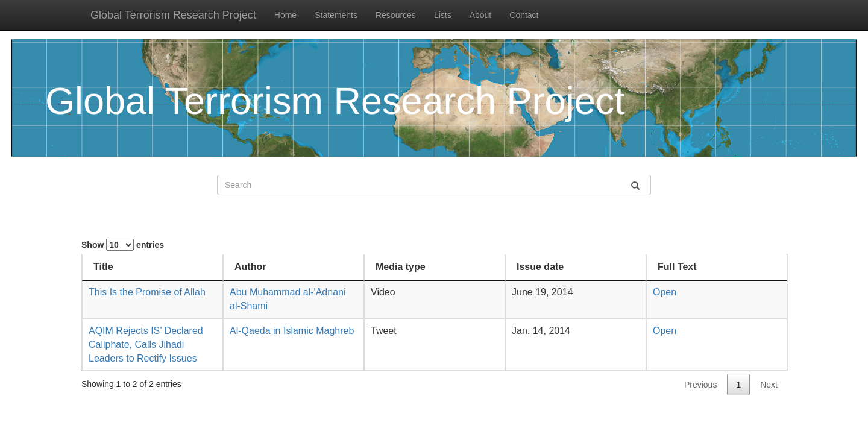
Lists (443, 15)
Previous (700, 385)
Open (665, 292)
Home (285, 15)
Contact (524, 15)
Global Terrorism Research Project (173, 15)
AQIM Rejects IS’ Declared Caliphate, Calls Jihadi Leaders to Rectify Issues (146, 344)
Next (769, 385)
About (481, 15)
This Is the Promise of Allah (147, 292)
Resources (396, 15)
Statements (336, 15)
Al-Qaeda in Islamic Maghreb (292, 331)
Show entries (123, 245)
